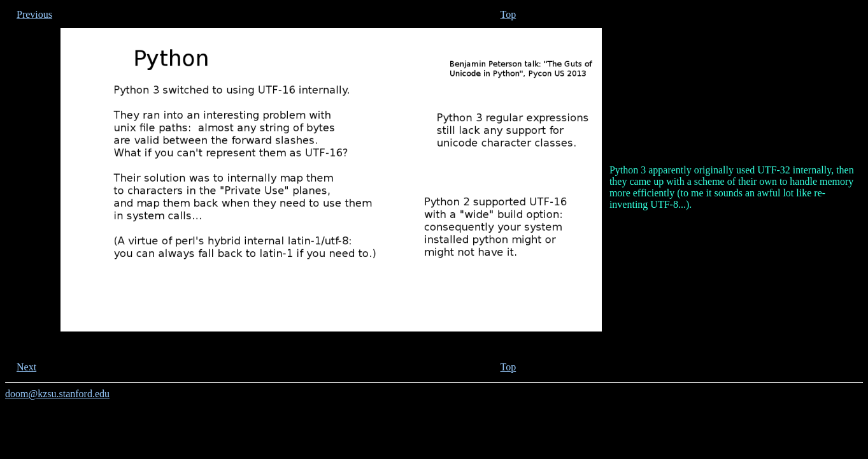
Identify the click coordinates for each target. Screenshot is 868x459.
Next (26, 367)
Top (509, 14)
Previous (34, 14)
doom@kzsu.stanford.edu (57, 394)
